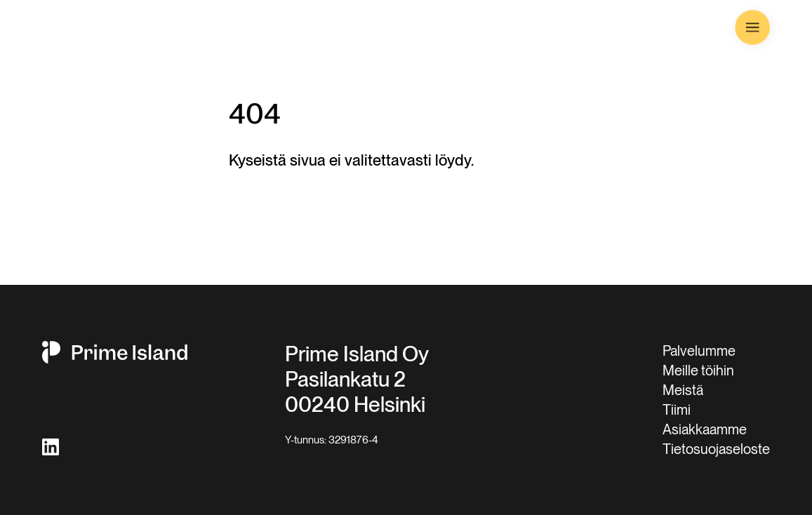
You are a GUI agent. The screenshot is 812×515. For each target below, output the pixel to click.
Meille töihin (698, 370)
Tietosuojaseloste (716, 449)
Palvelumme (699, 351)
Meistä (683, 390)
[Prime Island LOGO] (106, 28)
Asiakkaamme (705, 429)
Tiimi (677, 410)
